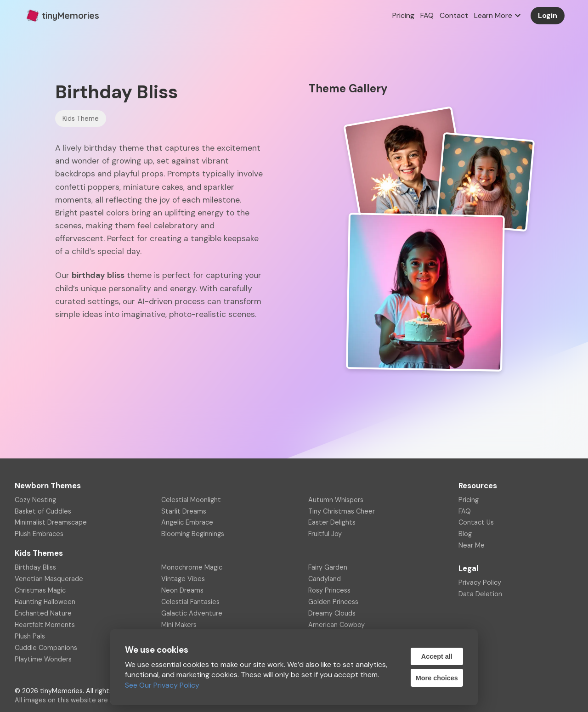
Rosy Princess (329, 590)
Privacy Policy (480, 582)
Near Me (472, 545)
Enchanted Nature (43, 613)
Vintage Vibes (183, 579)
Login (548, 15)
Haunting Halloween (45, 602)
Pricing (403, 15)
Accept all (437, 656)
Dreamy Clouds (332, 613)
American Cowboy (336, 625)
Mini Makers (179, 625)
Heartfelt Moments (45, 625)
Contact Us (476, 522)
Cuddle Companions (46, 648)
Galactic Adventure (192, 613)
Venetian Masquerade (49, 579)
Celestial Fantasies (190, 602)
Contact (454, 15)
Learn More (499, 16)
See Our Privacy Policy (162, 685)
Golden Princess (333, 602)
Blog (465, 534)
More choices (437, 678)
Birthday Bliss (35, 567)
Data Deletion (480, 594)
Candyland (325, 579)
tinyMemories (61, 16)
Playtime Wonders (43, 659)
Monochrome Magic (192, 567)
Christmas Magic (40, 590)
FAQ (427, 15)
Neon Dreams (182, 590)
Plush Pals (30, 636)
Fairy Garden (328, 567)
